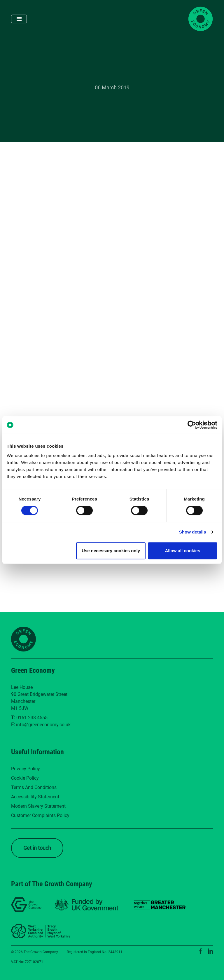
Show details (193, 532)
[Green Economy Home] (201, 19)
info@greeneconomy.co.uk (43, 725)
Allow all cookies (182, 551)
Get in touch (37, 848)
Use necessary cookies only (111, 551)
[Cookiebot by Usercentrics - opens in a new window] (192, 425)
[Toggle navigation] (19, 19)
